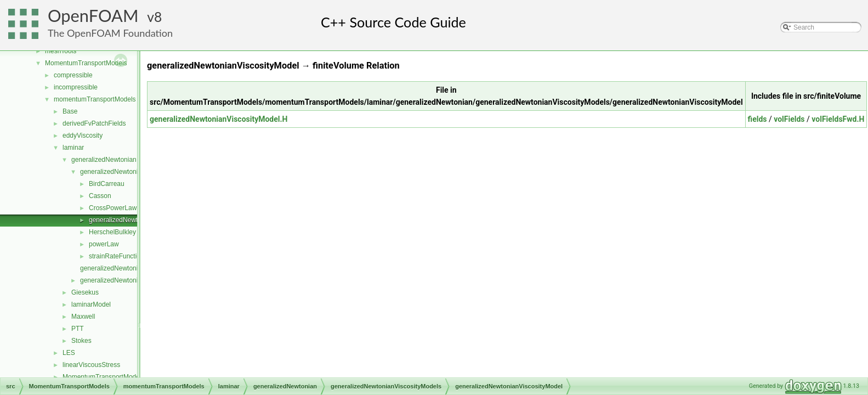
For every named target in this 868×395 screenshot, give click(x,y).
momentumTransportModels (95, 99)
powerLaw (104, 244)
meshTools (61, 51)
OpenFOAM (93, 16)
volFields (789, 119)
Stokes (81, 341)
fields (758, 119)
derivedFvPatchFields (94, 123)
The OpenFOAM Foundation (110, 33)
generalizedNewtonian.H (116, 280)
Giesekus (85, 292)
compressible (73, 75)
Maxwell (83, 317)
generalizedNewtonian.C (116, 268)
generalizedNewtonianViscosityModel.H (219, 119)
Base (70, 111)
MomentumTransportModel (102, 377)
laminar (73, 148)
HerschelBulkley (112, 232)
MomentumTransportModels (86, 63)
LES (69, 353)
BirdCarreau (107, 184)
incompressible (76, 87)
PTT (78, 329)
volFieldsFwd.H (838, 119)
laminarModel (91, 304)
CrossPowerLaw (113, 208)
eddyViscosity (83, 136)
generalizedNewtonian (104, 160)
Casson (100, 196)
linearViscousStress (91, 365)
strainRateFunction (117, 256)
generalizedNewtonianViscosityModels (136, 172)
